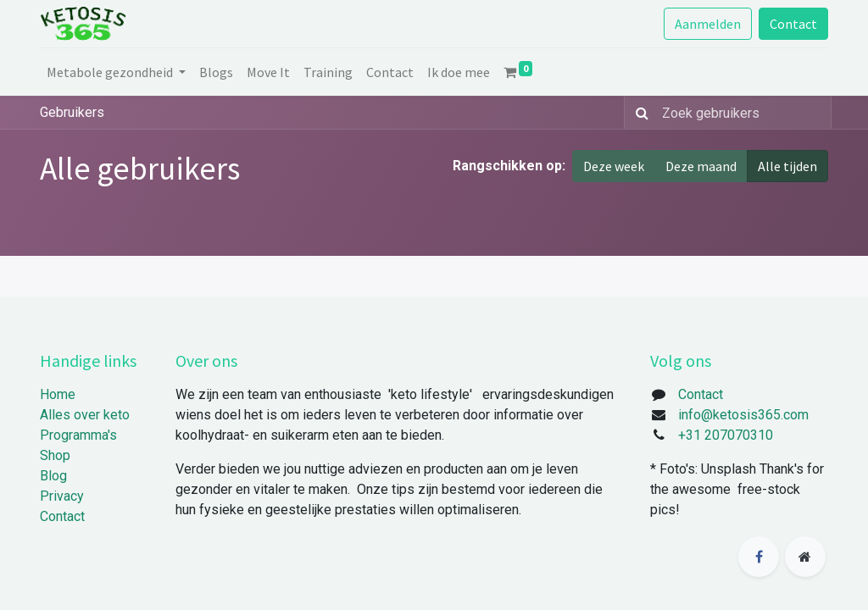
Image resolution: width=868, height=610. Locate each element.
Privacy (62, 496)
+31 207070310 (726, 435)
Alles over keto (85, 415)
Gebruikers (72, 112)
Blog (53, 476)
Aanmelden (708, 24)
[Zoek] (639, 113)
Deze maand (701, 166)
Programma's (78, 435)
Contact (793, 24)
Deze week (614, 166)
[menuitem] (216, 72)
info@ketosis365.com (743, 415)
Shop (55, 455)
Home (58, 394)
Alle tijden (787, 166)
